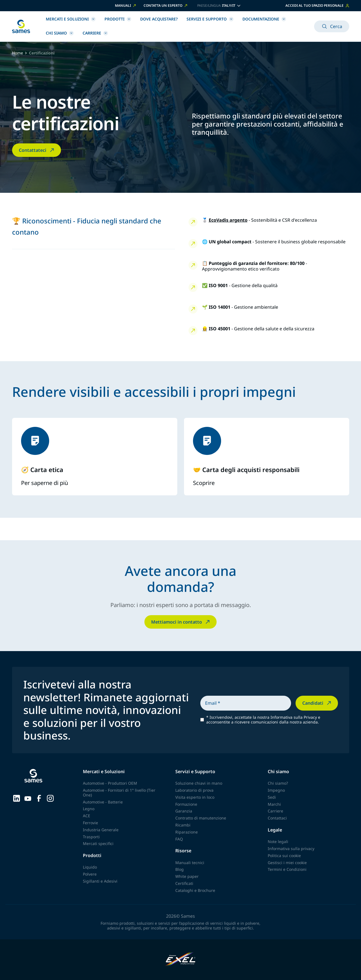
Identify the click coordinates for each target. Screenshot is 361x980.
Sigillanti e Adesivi (100, 881)
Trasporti (91, 837)
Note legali (278, 842)
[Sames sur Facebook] (39, 798)
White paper (187, 876)
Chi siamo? (278, 783)
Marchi (274, 804)
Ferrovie (90, 823)
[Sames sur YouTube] (28, 798)
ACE (87, 816)
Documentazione (264, 19)
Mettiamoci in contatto (181, 622)
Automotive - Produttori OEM (110, 783)
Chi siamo (60, 33)
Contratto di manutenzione (201, 818)
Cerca (332, 26)
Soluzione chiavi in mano (199, 783)
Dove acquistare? (159, 19)
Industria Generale (101, 830)
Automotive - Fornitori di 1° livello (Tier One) (119, 793)
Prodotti (118, 19)
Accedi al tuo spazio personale (317, 5)
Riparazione (187, 832)
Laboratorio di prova (194, 790)
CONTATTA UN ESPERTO (166, 6)
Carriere (95, 33)
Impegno (276, 790)
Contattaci (277, 818)
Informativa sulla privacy (291, 849)
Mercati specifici (98, 843)
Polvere (90, 874)
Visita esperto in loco (195, 797)
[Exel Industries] (180, 960)
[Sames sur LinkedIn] (17, 798)
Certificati (184, 883)
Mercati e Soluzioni (71, 19)
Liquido (90, 867)
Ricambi (183, 825)
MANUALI (126, 6)
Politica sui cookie (284, 856)
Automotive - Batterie (103, 802)
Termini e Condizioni (287, 869)
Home (18, 53)
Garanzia (184, 811)
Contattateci (37, 150)
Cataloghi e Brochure (195, 890)
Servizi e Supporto (210, 19)
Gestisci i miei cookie (287, 863)
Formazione (186, 804)
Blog (180, 869)
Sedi (272, 797)
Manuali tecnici (190, 863)
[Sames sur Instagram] (50, 798)
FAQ (179, 839)
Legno (89, 809)
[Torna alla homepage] (21, 26)
